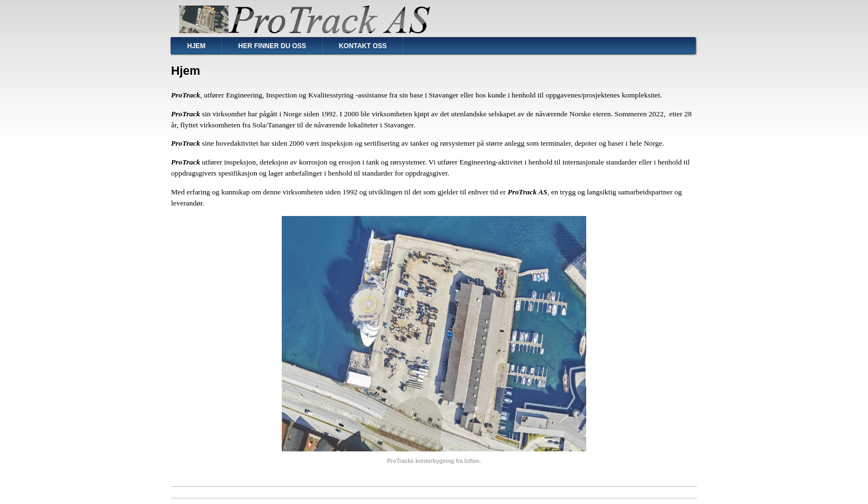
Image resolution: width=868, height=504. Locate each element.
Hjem (196, 46)
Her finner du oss (272, 46)
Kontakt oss (363, 46)
